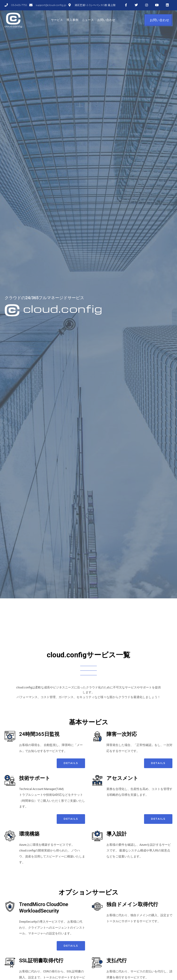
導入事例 (72, 20)
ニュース (88, 20)
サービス (57, 20)
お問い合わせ (106, 20)
